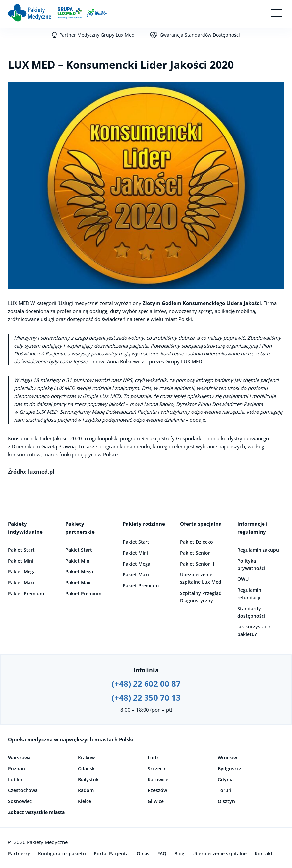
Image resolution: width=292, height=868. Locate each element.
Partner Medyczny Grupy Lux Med (97, 35)
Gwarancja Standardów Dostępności (200, 35)
